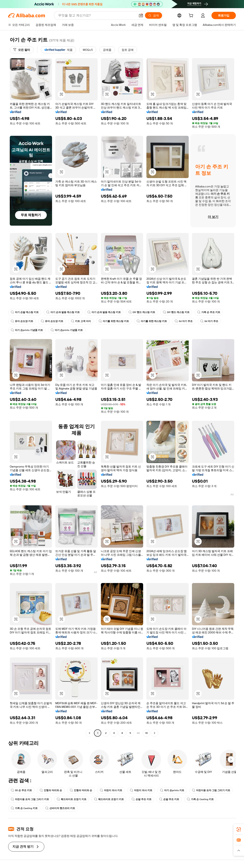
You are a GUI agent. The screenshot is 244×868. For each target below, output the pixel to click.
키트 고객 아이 (81, 321)
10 (147, 733)
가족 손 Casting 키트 (200, 799)
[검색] (154, 15)
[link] (239, 829)
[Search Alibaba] (97, 15)
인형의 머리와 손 (51, 790)
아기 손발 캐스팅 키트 (25, 312)
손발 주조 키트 (142, 799)
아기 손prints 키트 (172, 790)
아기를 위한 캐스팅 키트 (114, 321)
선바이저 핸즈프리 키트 (60, 808)
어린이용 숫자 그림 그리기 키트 (211, 790)
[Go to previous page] (89, 733)
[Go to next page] (155, 733)
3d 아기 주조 (184, 321)
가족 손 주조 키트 (209, 312)
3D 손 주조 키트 (21, 790)
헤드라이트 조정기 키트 (72, 799)
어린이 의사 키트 (111, 790)
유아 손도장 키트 (22, 321)
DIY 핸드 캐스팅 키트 (142, 312)
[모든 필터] (22, 50)
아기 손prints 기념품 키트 (27, 330)
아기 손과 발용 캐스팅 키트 (63, 312)
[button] (141, 15)
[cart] (192, 16)
